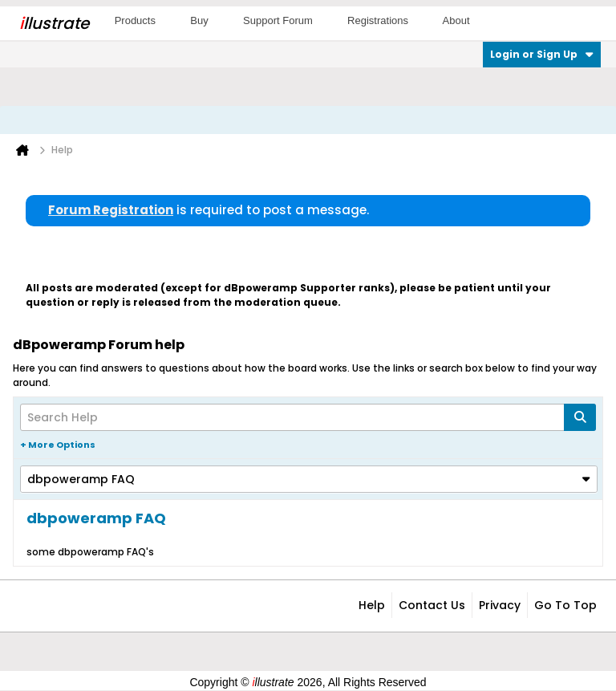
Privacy (500, 605)
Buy (199, 20)
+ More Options (58, 445)
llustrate (54, 23)
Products (135, 20)
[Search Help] (308, 417)
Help (372, 605)
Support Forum (278, 20)
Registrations (378, 20)
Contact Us (432, 605)
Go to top (565, 605)
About (456, 20)
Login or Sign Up (542, 54)
